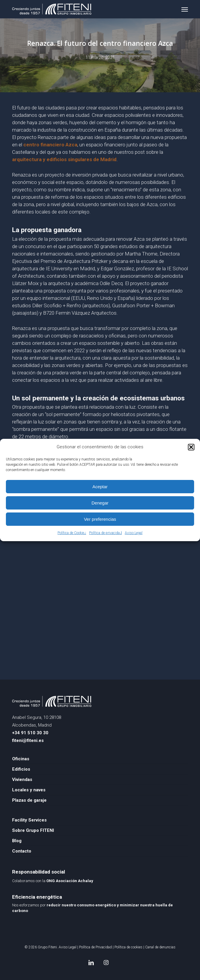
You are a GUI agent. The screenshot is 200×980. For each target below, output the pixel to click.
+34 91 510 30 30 (30, 733)
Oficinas (21, 759)
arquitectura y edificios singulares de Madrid (64, 159)
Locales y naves (29, 790)
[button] (191, 447)
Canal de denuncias (160, 947)
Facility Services (29, 820)
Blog (17, 841)
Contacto (22, 851)
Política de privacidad (105, 533)
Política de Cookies (72, 533)
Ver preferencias (100, 519)
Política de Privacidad (95, 947)
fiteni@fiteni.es (28, 740)
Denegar (100, 503)
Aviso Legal (134, 533)
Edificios (21, 769)
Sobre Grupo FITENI (33, 830)
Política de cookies (128, 947)
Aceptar (100, 487)
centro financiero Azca (50, 145)
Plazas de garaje (29, 800)
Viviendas (22, 780)
